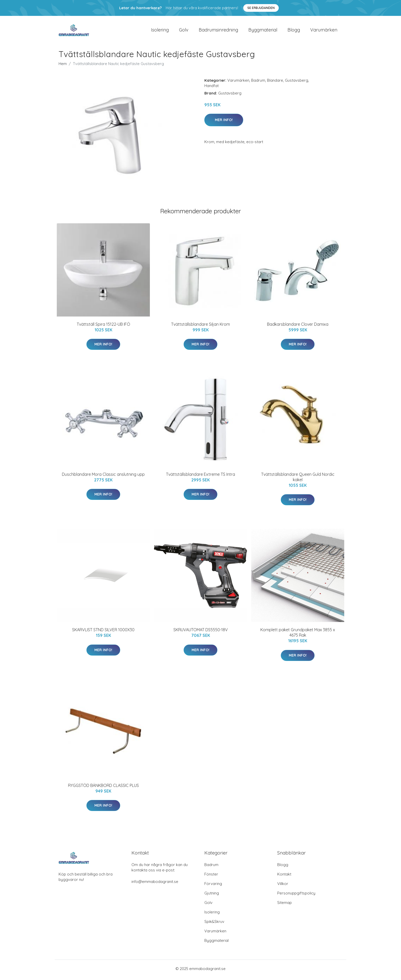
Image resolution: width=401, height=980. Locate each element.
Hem (63, 66)
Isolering (160, 31)
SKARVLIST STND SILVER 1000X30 (103, 633)
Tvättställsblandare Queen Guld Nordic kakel (298, 480)
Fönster (211, 877)
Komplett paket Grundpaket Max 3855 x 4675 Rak (298, 635)
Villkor (283, 886)
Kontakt (284, 877)
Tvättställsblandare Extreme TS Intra (201, 477)
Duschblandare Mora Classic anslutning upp (103, 477)
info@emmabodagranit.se (155, 884)
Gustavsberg (297, 83)
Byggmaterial (263, 31)
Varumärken (324, 31)
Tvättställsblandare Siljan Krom (201, 327)
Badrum (258, 83)
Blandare (275, 83)
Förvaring (213, 886)
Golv (184, 31)
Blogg (294, 31)
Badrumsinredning (218, 31)
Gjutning (212, 896)
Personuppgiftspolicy (296, 896)
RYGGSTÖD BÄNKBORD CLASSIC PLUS (103, 788)
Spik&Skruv (214, 924)
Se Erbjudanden (261, 8)
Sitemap (285, 905)
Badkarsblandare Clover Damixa (298, 327)
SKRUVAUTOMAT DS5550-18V (201, 633)
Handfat (211, 88)
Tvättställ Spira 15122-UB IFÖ (103, 327)
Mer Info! (224, 122)
